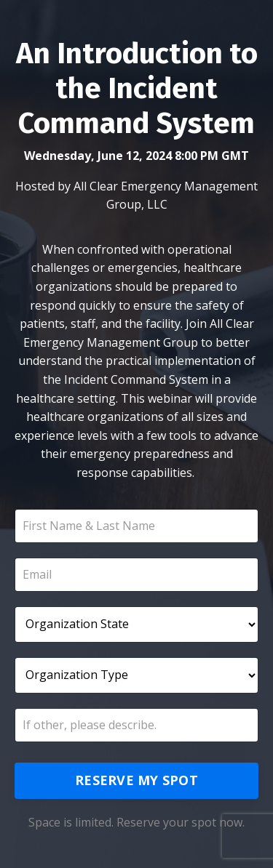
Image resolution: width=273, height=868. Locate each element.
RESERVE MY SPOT (136, 780)
